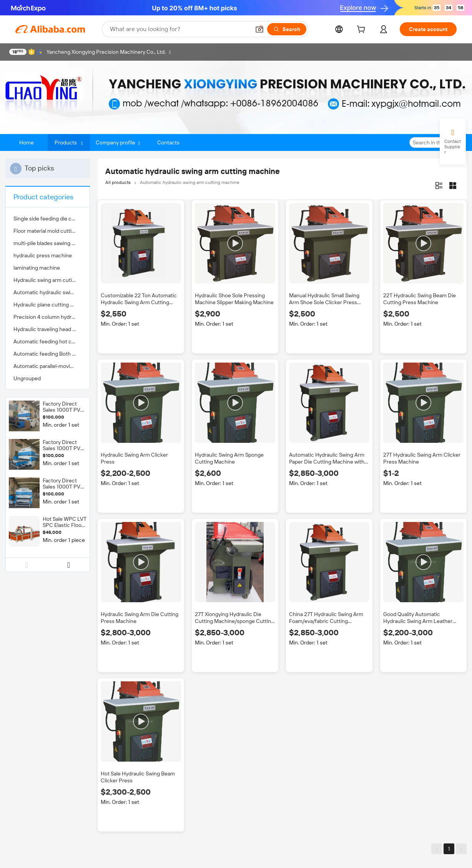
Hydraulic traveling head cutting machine (48, 329)
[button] (259, 29)
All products (118, 182)
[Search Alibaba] (179, 29)
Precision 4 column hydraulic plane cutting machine (48, 317)
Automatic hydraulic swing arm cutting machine (48, 292)
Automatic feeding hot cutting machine (48, 341)
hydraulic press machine (43, 255)
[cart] (362, 30)
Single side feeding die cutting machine (48, 219)
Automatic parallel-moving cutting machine (48, 366)
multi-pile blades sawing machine (48, 243)
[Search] (287, 29)
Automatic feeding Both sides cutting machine (48, 354)
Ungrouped (27, 378)
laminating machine (37, 268)
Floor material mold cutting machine (48, 231)
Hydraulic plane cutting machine (48, 305)
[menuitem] (48, 219)
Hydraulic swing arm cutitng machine (48, 280)
